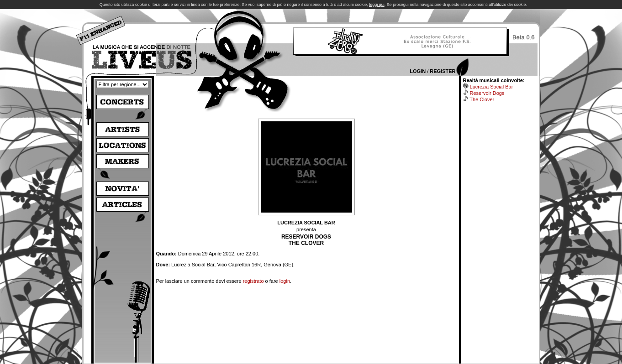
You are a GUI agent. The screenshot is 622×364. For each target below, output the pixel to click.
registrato (253, 281)
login (285, 281)
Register (443, 71)
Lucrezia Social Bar (492, 87)
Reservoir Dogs (487, 93)
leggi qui (377, 5)
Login (418, 71)
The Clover (482, 99)
